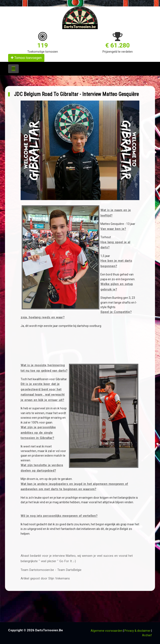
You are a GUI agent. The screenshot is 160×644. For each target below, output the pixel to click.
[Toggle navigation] (13, 69)
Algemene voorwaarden (107, 631)
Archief (147, 635)
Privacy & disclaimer (137, 631)
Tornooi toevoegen (26, 58)
